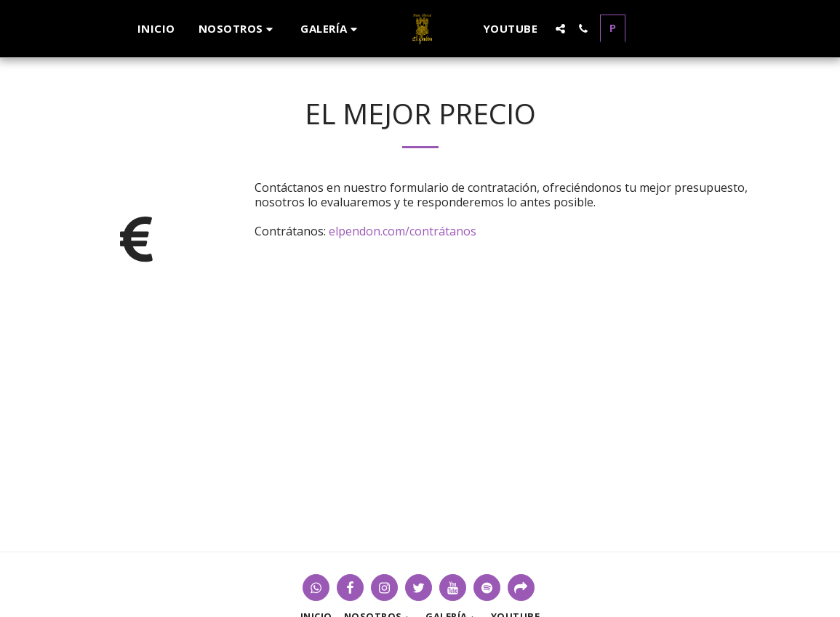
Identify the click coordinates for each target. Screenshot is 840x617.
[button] (238, 29)
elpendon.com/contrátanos (403, 231)
